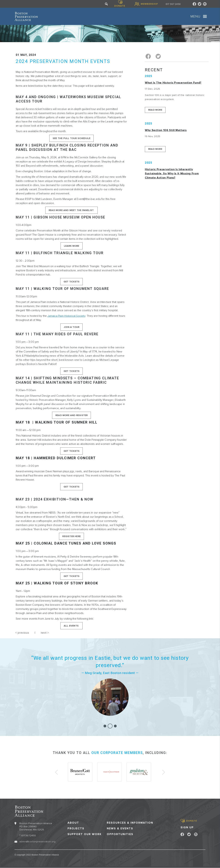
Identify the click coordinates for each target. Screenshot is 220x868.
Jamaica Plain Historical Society (66, 316)
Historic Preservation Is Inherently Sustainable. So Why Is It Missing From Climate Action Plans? (172, 174)
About (73, 823)
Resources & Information (130, 823)
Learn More (72, 246)
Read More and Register (71, 415)
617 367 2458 (173, 4)
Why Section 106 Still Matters (166, 130)
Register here (71, 536)
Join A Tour (71, 327)
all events (71, 626)
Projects (76, 829)
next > (45, 633)
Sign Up (187, 827)
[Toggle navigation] (205, 16)
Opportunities (120, 834)
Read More (155, 110)
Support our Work (85, 834)
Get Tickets (71, 282)
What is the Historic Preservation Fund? (173, 83)
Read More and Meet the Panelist (71, 210)
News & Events (120, 829)
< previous (22, 633)
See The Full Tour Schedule (71, 138)
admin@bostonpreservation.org (37, 842)
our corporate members (117, 753)
